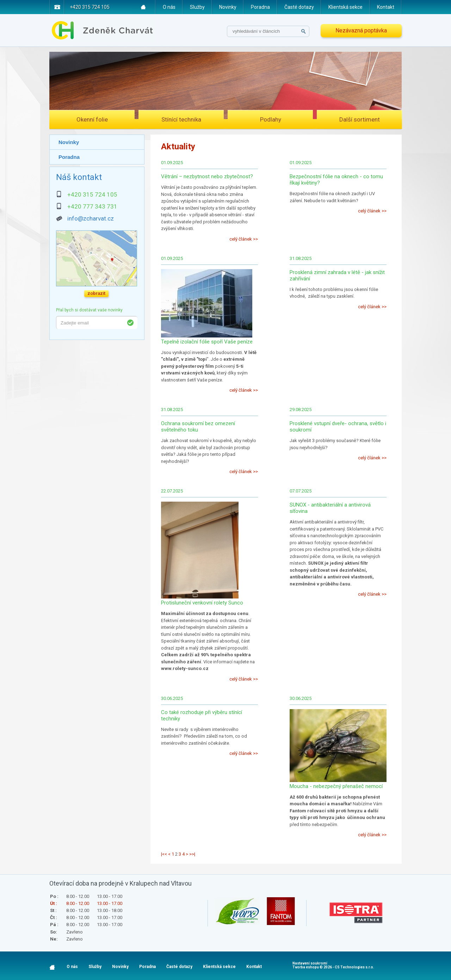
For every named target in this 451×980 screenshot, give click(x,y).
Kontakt (386, 7)
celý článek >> (244, 239)
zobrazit (96, 293)
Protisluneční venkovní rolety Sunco (202, 603)
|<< (164, 854)
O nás (169, 7)
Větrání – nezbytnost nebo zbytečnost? (207, 176)
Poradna (260, 7)
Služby (197, 7)
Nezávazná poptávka (361, 30)
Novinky (228, 7)
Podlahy (271, 119)
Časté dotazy (299, 7)
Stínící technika (181, 119)
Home (143, 7)
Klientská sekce (345, 7)
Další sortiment (360, 119)
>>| (192, 854)
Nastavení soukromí (310, 963)
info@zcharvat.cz (91, 218)
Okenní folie (92, 119)
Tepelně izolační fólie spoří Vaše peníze (207, 342)
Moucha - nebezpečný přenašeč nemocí (336, 786)
